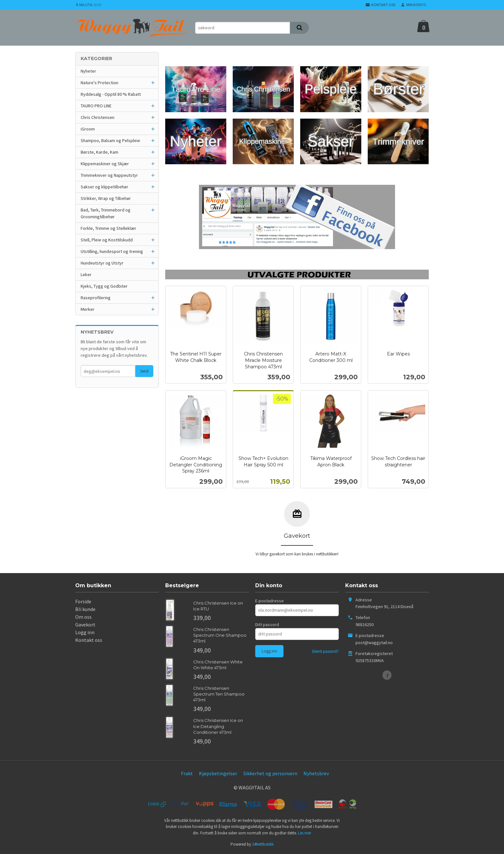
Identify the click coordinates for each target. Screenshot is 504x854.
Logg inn (85, 632)
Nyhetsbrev (316, 773)
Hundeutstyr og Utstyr (102, 263)
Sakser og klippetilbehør (104, 187)
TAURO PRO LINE (96, 106)
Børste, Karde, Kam (99, 152)
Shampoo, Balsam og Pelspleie (110, 140)
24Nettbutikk (263, 844)
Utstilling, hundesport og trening (112, 251)
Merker (88, 309)
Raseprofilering (96, 298)
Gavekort (85, 625)
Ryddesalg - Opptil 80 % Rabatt (111, 94)
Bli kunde (85, 609)
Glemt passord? (325, 651)
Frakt (187, 773)
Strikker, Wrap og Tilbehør (106, 198)
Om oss (83, 617)
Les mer (305, 833)
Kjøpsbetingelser (218, 773)
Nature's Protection (99, 83)
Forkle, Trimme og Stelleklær (108, 228)
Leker (86, 274)
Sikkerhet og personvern (270, 773)
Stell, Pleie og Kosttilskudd (107, 240)
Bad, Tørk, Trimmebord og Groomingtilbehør (106, 213)
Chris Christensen (98, 117)
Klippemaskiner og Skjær (105, 164)
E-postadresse (270, 601)
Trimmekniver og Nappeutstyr (109, 175)
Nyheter (88, 71)
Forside (83, 601)
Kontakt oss (89, 640)
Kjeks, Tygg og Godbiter (104, 286)
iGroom (88, 129)
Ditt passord (267, 625)
